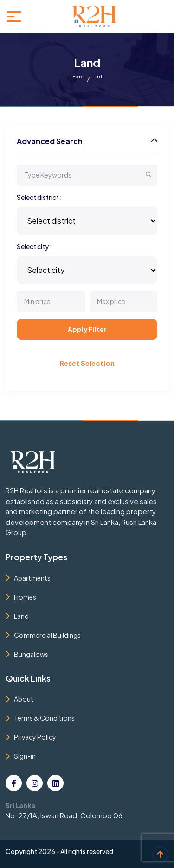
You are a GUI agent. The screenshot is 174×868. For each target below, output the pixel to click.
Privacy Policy (35, 737)
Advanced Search (50, 141)
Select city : (34, 246)
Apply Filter (87, 329)
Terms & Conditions (44, 718)
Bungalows (31, 654)
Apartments (32, 578)
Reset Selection (87, 363)
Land (21, 616)
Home (78, 77)
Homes (25, 597)
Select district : (39, 197)
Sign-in (25, 756)
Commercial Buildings (47, 635)
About (24, 699)
